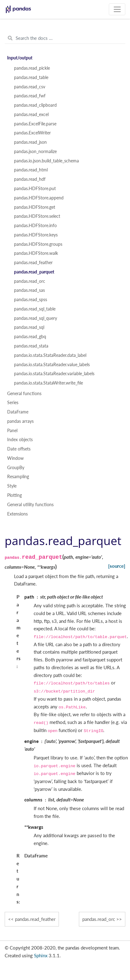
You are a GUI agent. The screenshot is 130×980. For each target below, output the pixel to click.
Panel (12, 431)
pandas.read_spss (31, 300)
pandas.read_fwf (30, 96)
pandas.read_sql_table (35, 309)
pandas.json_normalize (35, 152)
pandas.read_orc (30, 281)
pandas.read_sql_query (36, 318)
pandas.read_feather (33, 263)
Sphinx (41, 955)
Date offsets (19, 449)
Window (15, 458)
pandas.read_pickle (32, 68)
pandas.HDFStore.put (35, 189)
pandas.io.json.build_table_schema (46, 161)
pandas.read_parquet (34, 272)
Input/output (20, 58)
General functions (24, 394)
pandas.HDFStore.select (37, 216)
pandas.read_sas (29, 290)
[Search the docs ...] (65, 38)
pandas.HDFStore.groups (38, 244)
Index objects (20, 440)
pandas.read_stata (31, 346)
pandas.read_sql (29, 327)
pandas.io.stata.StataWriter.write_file (48, 383)
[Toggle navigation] (117, 9)
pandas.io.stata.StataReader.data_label (50, 355)
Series (13, 403)
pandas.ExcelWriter (32, 133)
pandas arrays (20, 421)
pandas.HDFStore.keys (36, 235)
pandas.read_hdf (30, 179)
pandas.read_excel (31, 114)
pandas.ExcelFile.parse (35, 124)
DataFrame (18, 412)
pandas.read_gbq (30, 337)
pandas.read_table (31, 77)
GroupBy (16, 468)
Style (12, 486)
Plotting (14, 495)
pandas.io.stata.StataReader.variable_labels (54, 374)
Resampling (18, 477)
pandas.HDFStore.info (35, 226)
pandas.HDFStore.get (35, 207)
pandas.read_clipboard (35, 105)
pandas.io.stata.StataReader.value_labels (52, 365)
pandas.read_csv (30, 87)
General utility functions (30, 505)
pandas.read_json (30, 142)
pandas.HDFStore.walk (36, 253)
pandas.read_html (31, 170)
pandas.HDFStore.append (39, 198)
